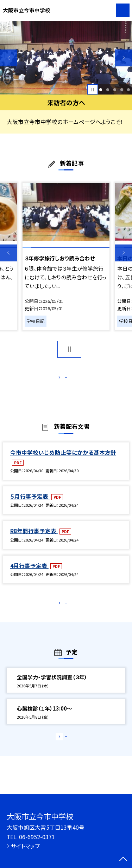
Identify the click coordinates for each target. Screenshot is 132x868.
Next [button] (123, 58)
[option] (66, 58)
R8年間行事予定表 (34, 538)
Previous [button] (9, 58)
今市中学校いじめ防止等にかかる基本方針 (63, 460)
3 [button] (115, 90)
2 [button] (108, 90)
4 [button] (122, 90)
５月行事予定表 (30, 504)
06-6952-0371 (37, 837)
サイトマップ (26, 846)
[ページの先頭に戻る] (123, 860)
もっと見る (62, 379)
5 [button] (129, 90)
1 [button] (101, 90)
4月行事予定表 (29, 573)
